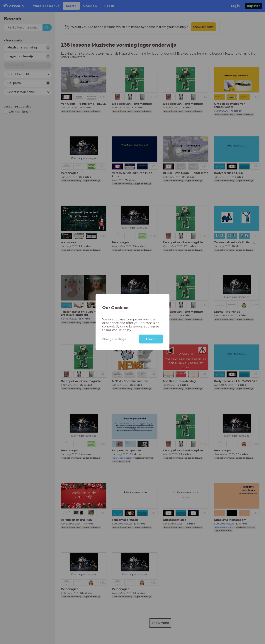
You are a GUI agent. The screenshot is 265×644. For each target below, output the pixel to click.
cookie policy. (122, 330)
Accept (151, 339)
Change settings (114, 339)
